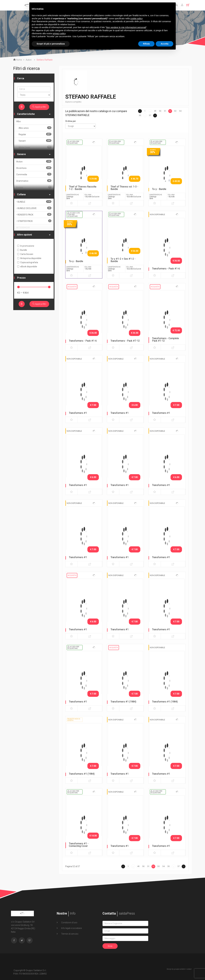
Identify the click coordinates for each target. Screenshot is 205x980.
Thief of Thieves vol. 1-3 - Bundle (124, 188)
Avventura (34, 168)
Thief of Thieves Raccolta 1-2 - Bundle (83, 188)
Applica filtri (39, 107)
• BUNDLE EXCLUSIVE (34, 208)
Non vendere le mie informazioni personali (126, 27)
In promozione (26, 246)
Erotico (34, 187)
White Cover (35, 147)
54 (180, 111)
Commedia (34, 174)
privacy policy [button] (59, 33)
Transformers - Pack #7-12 (125, 341)
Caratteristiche (34, 114)
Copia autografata (28, 262)
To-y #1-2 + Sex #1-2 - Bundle (123, 260)
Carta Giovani (25, 254)
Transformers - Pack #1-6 (166, 269)
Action (34, 161)
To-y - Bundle (159, 189)
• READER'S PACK (34, 214)
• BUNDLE (34, 202)
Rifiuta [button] (146, 44)
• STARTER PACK (34, 221)
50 (160, 111)
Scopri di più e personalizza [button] (51, 44)
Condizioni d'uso (69, 923)
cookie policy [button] (136, 19)
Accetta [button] (165, 44)
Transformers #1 (78, 413)
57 (150, 115)
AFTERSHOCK (23, 228)
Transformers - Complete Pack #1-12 (165, 340)
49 (155, 111)
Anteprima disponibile (29, 258)
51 (165, 111)
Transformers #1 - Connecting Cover (79, 845)
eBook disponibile (27, 267)
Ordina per (71, 121)
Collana (34, 194)
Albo (19, 121)
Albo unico (35, 128)
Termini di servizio (70, 934)
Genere (34, 154)
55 (140, 115)
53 (175, 111)
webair (189, 969)
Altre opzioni (34, 235)
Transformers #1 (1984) (123, 702)
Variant (35, 141)
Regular (35, 134)
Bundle (22, 250)
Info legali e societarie (71, 928)
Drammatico (34, 181)
